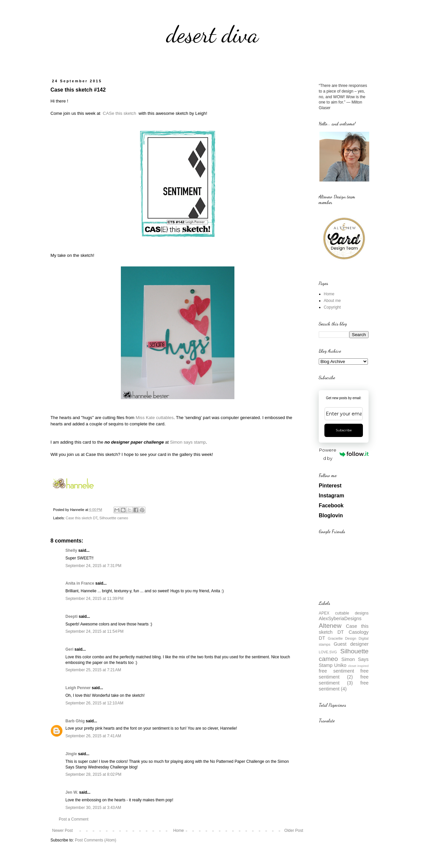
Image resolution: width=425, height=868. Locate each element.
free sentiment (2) (344, 674)
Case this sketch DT (82, 518)
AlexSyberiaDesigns (340, 618)
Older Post (294, 831)
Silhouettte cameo (114, 518)
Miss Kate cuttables (154, 418)
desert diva (212, 35)
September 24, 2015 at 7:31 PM (93, 566)
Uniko (340, 665)
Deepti (72, 616)
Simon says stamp (188, 442)
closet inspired (358, 666)
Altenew (330, 626)
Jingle (71, 754)
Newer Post (62, 831)
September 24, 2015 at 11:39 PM (94, 599)
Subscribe (344, 430)
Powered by (344, 454)
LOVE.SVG (328, 652)
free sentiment (336, 671)
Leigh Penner (78, 688)
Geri (69, 649)
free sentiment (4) (344, 686)
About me (332, 301)
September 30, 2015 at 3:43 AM (93, 808)
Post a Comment (74, 819)
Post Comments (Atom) (95, 840)
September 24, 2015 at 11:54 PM (94, 631)
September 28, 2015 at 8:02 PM (93, 774)
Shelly (71, 550)
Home (179, 831)
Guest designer (351, 644)
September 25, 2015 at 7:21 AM (93, 670)
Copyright (332, 307)
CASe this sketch (119, 113)
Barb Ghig (75, 721)
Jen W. (72, 792)
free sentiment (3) (344, 680)
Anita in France (80, 583)
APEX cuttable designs (344, 613)
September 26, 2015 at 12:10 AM (94, 703)
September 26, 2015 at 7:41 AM (93, 736)
